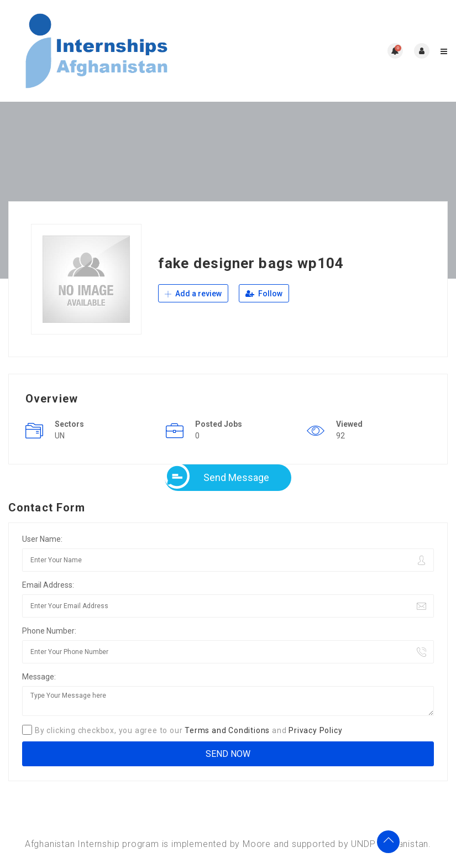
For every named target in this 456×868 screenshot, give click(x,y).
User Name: (42, 539)
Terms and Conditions (227, 730)
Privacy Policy (315, 730)
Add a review (193, 294)
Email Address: (48, 585)
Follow (264, 294)
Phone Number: (49, 631)
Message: (39, 677)
